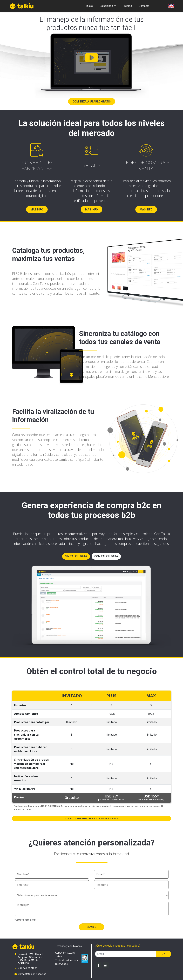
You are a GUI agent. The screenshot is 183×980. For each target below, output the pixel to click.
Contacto (144, 6)
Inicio (90, 6)
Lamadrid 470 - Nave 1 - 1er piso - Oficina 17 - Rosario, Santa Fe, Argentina (31, 959)
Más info (37, 210)
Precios (127, 6)
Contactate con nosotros (32, 974)
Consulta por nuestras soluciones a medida (91, 818)
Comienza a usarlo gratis (92, 102)
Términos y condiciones (68, 946)
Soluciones (106, 6)
